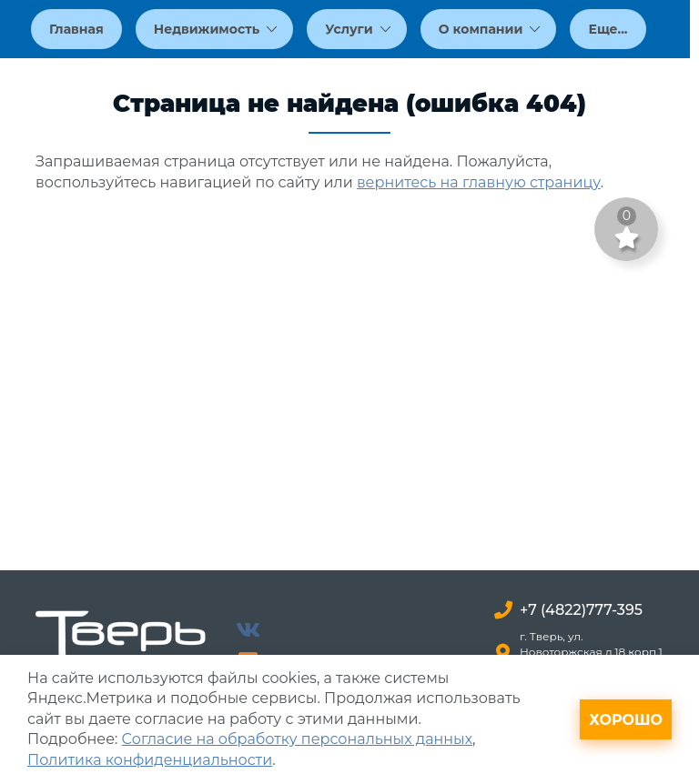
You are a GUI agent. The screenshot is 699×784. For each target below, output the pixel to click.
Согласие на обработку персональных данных (297, 739)
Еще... (608, 29)
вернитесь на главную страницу (479, 182)
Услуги (358, 29)
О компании (490, 29)
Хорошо (626, 720)
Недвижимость (216, 29)
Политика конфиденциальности (150, 760)
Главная (76, 29)
